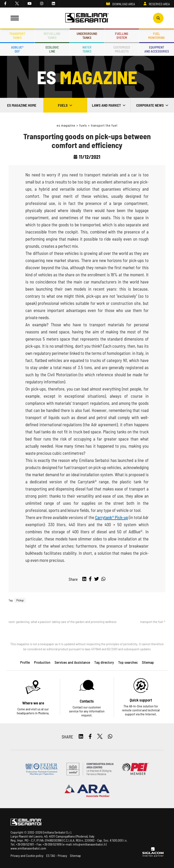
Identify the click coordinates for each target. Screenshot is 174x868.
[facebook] (5, 4)
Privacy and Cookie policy (27, 856)
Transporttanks (17, 35)
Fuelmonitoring (156, 35)
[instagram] (42, 4)
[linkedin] (54, 4)
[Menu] (15, 18)
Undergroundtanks (87, 35)
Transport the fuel (104, 125)
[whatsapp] (103, 579)
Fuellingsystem (122, 35)
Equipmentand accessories (157, 49)
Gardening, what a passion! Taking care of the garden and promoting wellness (66, 622)
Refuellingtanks (52, 35)
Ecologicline (52, 49)
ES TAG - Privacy (57, 856)
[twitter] (17, 4)
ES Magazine (66, 125)
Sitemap (75, 856)
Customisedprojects (122, 49)
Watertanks (87, 49)
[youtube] (30, 4)
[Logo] (87, 18)
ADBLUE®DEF (17, 49)
